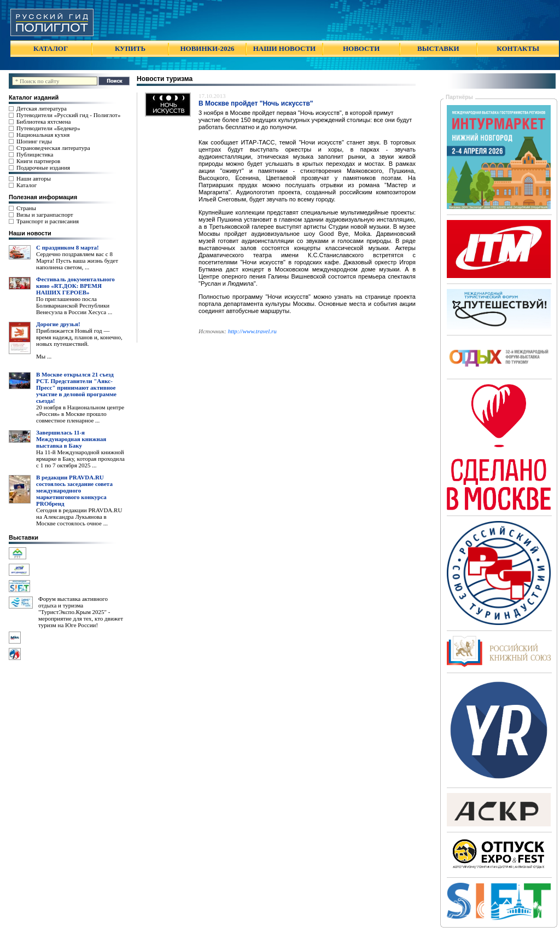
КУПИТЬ (130, 48)
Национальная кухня (43, 135)
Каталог (27, 185)
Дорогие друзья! (58, 324)
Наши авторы (34, 178)
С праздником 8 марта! (68, 247)
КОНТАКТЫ (518, 48)
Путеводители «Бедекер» (48, 128)
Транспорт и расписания (48, 221)
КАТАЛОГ (51, 48)
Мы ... (44, 356)
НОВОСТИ (361, 48)
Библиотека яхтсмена (43, 121)
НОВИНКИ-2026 (207, 48)
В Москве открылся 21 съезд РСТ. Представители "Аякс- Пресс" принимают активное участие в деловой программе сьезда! (76, 387)
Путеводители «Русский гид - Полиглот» (68, 115)
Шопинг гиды (34, 141)
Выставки (24, 537)
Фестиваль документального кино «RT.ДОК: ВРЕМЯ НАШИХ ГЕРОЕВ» (75, 286)
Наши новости (30, 233)
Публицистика (35, 154)
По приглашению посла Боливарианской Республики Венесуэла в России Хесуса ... (74, 305)
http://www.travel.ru (252, 331)
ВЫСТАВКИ (438, 48)
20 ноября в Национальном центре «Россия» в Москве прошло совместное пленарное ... (80, 414)
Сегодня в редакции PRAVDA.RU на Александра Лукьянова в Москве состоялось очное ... (79, 517)
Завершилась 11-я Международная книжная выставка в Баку (71, 439)
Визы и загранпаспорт (45, 215)
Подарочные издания (43, 167)
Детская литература (42, 108)
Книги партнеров (38, 161)
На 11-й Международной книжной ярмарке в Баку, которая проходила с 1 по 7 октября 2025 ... (80, 459)
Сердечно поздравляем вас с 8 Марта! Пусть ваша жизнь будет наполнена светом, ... (77, 261)
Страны (26, 208)
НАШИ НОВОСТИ (284, 48)
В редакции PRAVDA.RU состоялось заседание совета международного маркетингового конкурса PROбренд (74, 490)
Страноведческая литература (53, 148)
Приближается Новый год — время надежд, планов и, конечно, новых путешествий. (79, 337)
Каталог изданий (34, 97)
